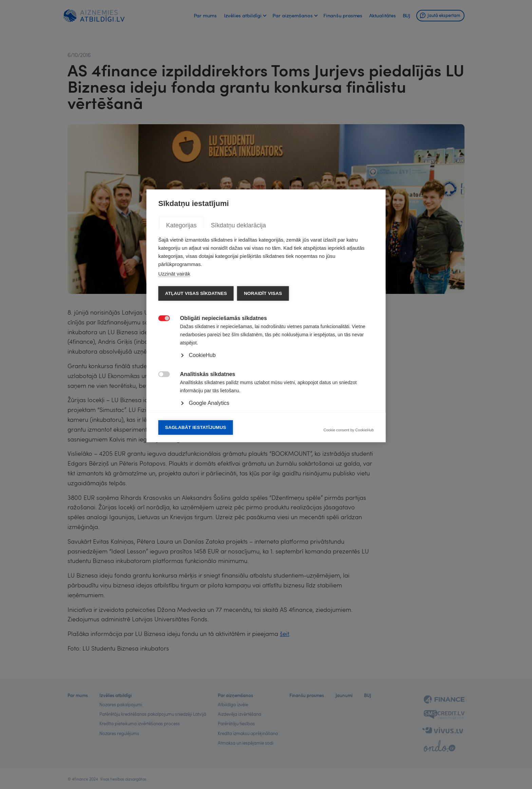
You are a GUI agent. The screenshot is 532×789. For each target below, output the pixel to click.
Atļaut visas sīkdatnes (196, 372)
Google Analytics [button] (209, 482)
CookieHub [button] (202, 434)
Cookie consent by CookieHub (349, 509)
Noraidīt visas (263, 372)
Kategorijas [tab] (182, 304)
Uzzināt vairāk (174, 352)
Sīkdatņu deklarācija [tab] (239, 304)
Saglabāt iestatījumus (196, 506)
